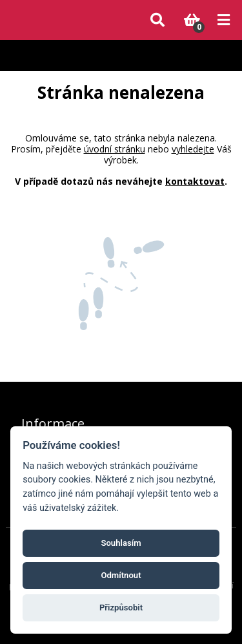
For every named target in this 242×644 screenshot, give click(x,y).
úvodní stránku (115, 149)
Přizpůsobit (121, 608)
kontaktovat (195, 181)
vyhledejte (193, 149)
